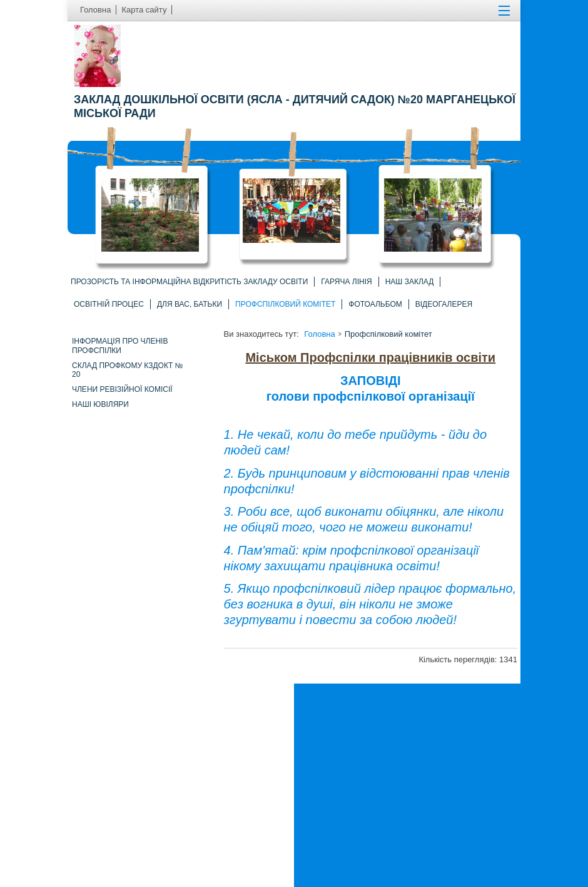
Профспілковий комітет (285, 304)
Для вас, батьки (190, 304)
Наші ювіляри (100, 404)
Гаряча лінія (346, 282)
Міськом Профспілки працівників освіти (370, 357)
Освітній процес (109, 304)
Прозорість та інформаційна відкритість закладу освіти (189, 282)
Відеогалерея (444, 304)
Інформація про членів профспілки (120, 346)
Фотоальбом (375, 304)
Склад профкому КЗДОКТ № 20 (127, 370)
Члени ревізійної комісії (122, 389)
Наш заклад (410, 282)
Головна (319, 334)
